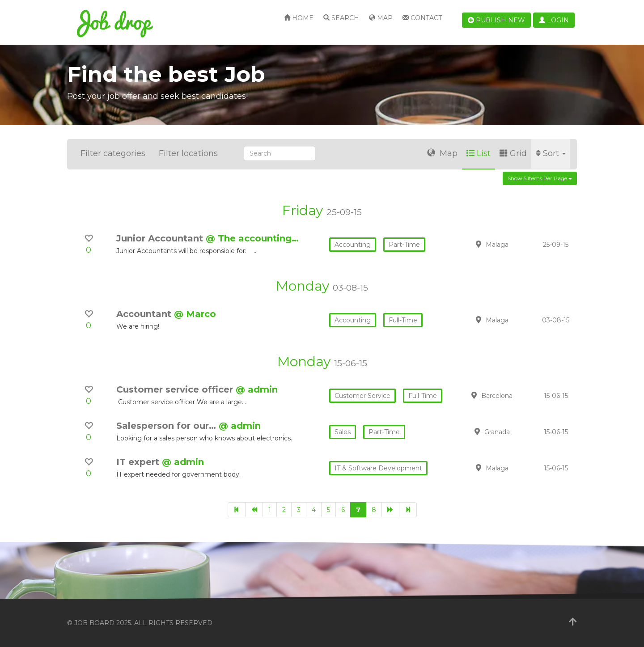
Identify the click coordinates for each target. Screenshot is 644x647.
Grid (513, 153)
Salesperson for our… (167, 426)
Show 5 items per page (540, 178)
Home (299, 18)
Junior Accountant (161, 238)
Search (341, 18)
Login (554, 20)
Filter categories (113, 153)
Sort (551, 153)
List (479, 153)
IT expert (139, 462)
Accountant (145, 314)
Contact (422, 18)
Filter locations (188, 153)
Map (381, 18)
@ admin (257, 389)
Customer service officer (176, 389)
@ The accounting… (252, 238)
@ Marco (195, 314)
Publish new (496, 20)
